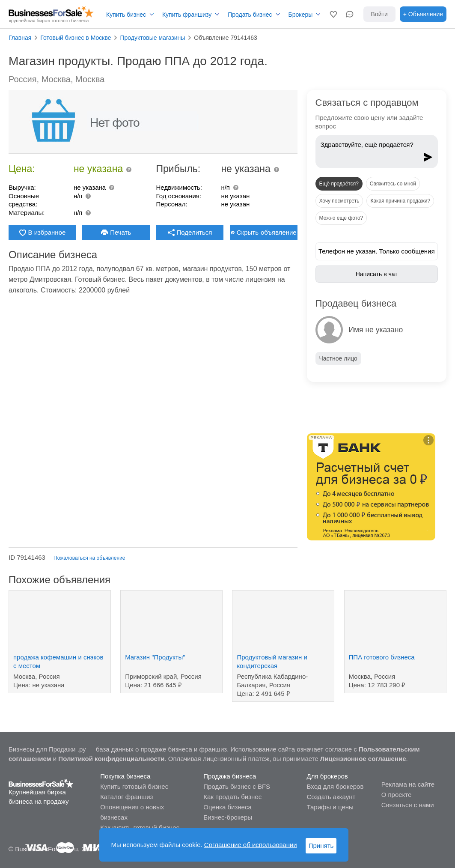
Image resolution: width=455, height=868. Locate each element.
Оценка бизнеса (227, 807)
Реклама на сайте (408, 784)
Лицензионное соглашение (363, 759)
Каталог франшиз (126, 797)
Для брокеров (327, 776)
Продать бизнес (250, 15)
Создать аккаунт (331, 797)
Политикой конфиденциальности (111, 759)
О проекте (397, 795)
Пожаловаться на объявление (89, 558)
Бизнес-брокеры (228, 817)
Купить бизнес (126, 15)
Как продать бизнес (232, 797)
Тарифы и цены (330, 807)
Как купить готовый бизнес (140, 828)
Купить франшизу (187, 15)
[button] (333, 14)
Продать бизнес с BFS (237, 786)
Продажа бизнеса (230, 776)
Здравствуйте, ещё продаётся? (369, 149)
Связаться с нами (408, 805)
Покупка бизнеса (125, 776)
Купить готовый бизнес (134, 786)
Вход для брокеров (335, 786)
